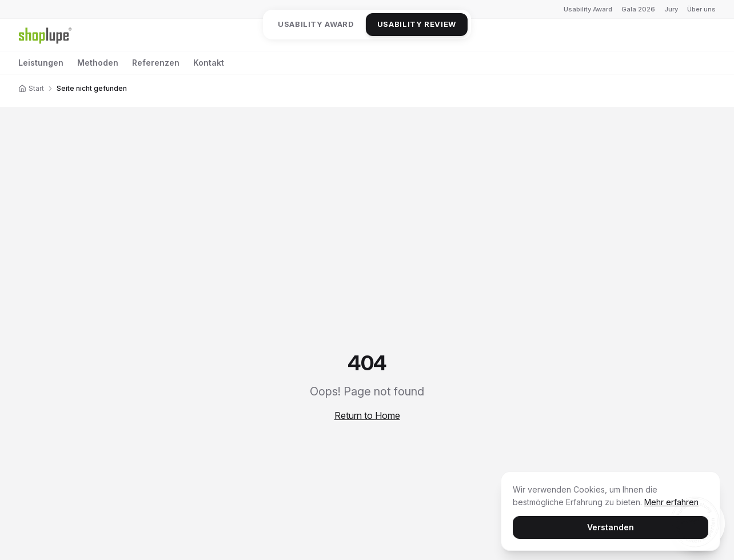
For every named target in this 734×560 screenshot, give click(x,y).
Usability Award (588, 9)
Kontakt (209, 63)
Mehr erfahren (671, 501)
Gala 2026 (638, 9)
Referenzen (156, 63)
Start (31, 88)
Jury (671, 9)
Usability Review (417, 24)
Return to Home (367, 415)
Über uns (701, 9)
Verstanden (611, 527)
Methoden (98, 63)
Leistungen (41, 63)
